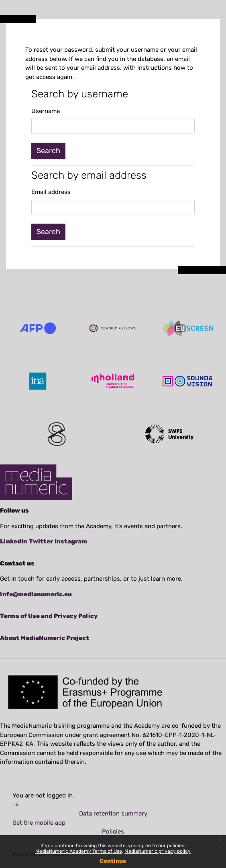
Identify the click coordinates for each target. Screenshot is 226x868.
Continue (113, 861)
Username (46, 111)
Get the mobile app (39, 823)
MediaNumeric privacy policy (158, 851)
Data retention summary (113, 813)
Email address (51, 192)
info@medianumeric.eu (36, 594)
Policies (113, 832)
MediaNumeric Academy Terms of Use (79, 851)
